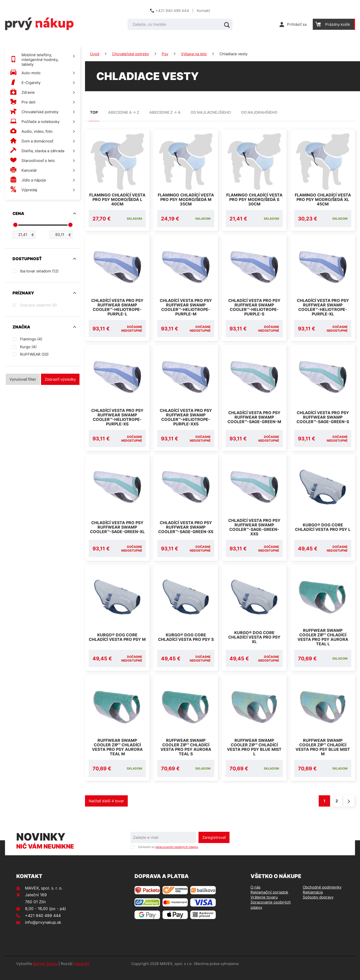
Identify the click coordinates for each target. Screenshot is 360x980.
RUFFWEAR (34, 354)
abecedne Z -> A (165, 112)
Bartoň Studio (45, 973)
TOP (94, 112)
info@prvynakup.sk (43, 931)
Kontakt (203, 11)
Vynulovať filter (23, 379)
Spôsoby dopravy (318, 906)
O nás (255, 896)
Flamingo (31, 339)
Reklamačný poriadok (269, 901)
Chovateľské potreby (130, 54)
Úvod (95, 54)
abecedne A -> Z (124, 112)
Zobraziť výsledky (60, 379)
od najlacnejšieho (211, 112)
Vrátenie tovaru (264, 906)
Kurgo (28, 347)
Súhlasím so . (168, 856)
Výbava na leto (194, 54)
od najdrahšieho (259, 112)
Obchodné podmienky (322, 896)
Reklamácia (313, 901)
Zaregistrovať (214, 846)
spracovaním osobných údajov (177, 856)
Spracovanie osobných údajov (271, 914)
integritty (81, 973)
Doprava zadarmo (38, 305)
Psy (165, 54)
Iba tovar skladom (39, 271)
